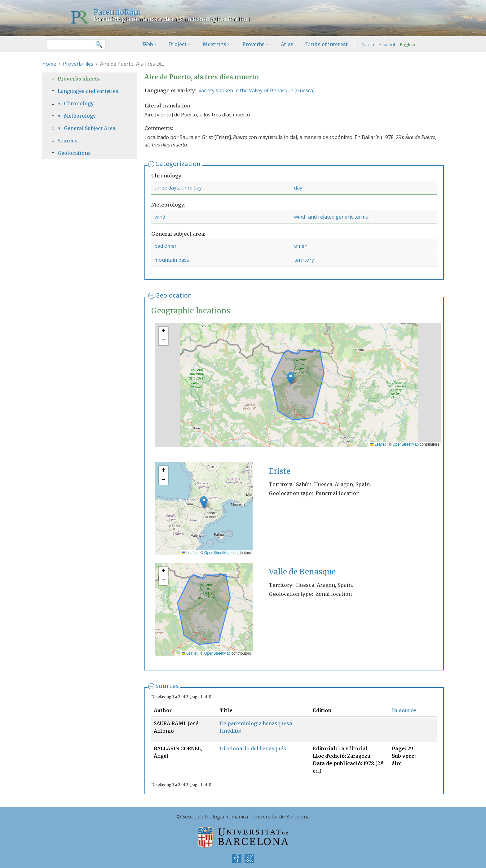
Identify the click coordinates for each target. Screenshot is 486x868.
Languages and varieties (88, 91)
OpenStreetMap (406, 444)
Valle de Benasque (302, 572)
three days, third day (178, 188)
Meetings (214, 44)
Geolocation (174, 295)
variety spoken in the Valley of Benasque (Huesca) (257, 90)
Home (49, 64)
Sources (167, 686)
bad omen (166, 246)
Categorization (178, 164)
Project (178, 44)
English (408, 44)
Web (148, 44)
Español (387, 44)
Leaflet (378, 444)
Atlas (287, 44)
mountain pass (172, 260)
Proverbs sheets (79, 79)
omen (301, 246)
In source (404, 710)
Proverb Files (78, 64)
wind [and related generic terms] (332, 217)
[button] (291, 378)
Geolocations (74, 153)
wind (160, 217)
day (298, 188)
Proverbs (254, 44)
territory (304, 260)
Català (368, 44)
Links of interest (327, 44)
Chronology (79, 103)
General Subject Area (90, 128)
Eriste (280, 471)
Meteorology (80, 116)
